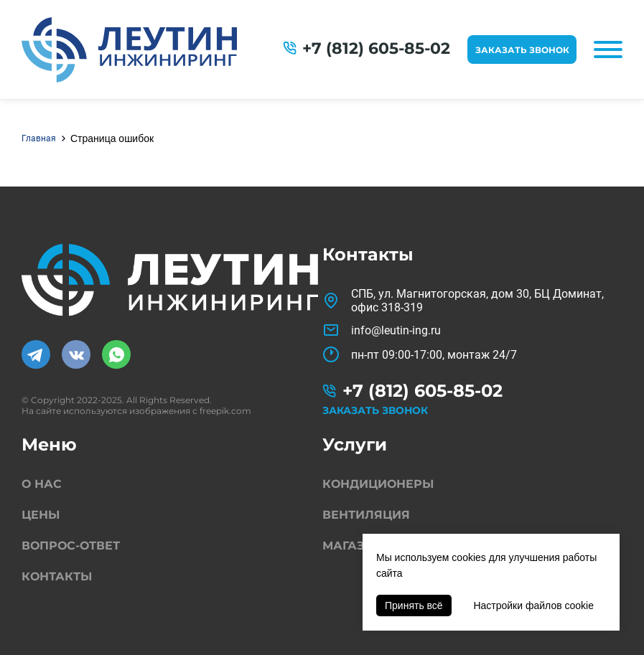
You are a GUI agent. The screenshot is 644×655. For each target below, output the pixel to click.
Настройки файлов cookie (533, 605)
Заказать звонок (522, 50)
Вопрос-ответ (71, 546)
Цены (41, 515)
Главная (39, 138)
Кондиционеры (378, 484)
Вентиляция (366, 515)
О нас (42, 484)
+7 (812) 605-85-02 (376, 48)
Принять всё (414, 605)
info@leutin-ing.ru (396, 330)
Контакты (57, 576)
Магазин (353, 546)
